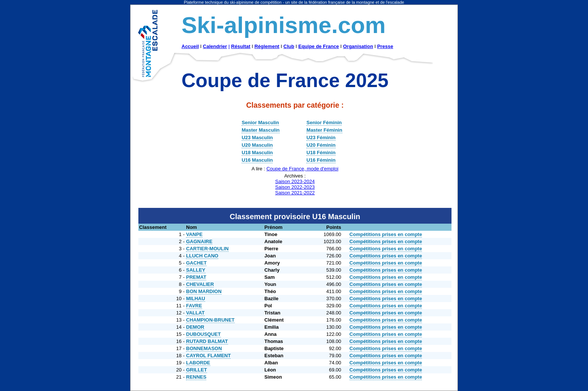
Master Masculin (260, 130)
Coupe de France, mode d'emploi (302, 169)
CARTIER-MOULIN (207, 249)
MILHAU (196, 299)
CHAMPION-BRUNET (210, 320)
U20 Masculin (257, 145)
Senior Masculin (260, 123)
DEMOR (195, 327)
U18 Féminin (321, 153)
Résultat (241, 46)
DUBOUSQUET (203, 334)
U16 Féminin (321, 160)
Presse (385, 46)
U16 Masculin (257, 160)
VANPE (194, 234)
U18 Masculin (257, 153)
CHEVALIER (200, 284)
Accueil (190, 46)
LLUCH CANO (202, 256)
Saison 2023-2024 (295, 181)
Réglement (267, 46)
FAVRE (194, 306)
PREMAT (196, 277)
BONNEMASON (204, 348)
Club (289, 46)
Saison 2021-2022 (295, 193)
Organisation (358, 46)
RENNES (196, 377)
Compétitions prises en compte (386, 234)
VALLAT (195, 313)
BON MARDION (204, 291)
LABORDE (198, 363)
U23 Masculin (257, 138)
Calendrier (215, 46)
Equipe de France (318, 46)
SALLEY (196, 270)
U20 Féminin (321, 145)
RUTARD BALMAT (207, 341)
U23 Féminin (321, 138)
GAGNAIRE (199, 241)
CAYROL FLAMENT (208, 356)
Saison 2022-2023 (295, 187)
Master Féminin (324, 130)
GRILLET (196, 370)
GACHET (196, 263)
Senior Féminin (324, 123)
